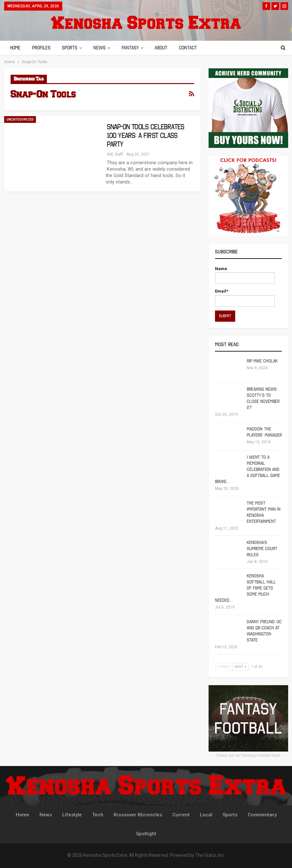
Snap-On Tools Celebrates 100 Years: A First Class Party (146, 136)
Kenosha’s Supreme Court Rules (262, 549)
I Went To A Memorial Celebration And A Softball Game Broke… (248, 469)
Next (240, 667)
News (102, 48)
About (166, 48)
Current (181, 815)
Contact (194, 48)
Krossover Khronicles (138, 815)
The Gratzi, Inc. (210, 855)
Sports (72, 48)
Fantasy (134, 48)
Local (206, 815)
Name (245, 275)
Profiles (42, 48)
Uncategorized (20, 119)
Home (15, 48)
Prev (223, 667)
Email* (245, 298)
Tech (98, 815)
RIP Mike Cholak (262, 361)
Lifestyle (72, 815)
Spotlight (146, 834)
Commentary (262, 815)
